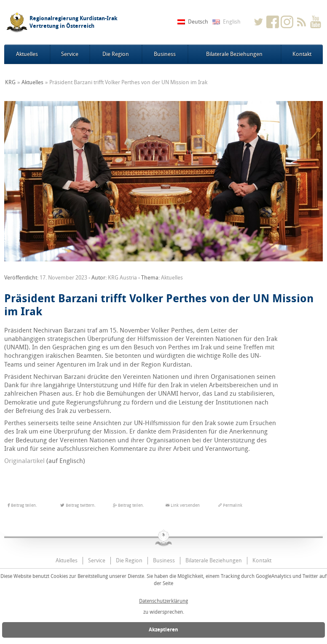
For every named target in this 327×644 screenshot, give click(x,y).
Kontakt (302, 54)
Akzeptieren (163, 630)
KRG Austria (122, 278)
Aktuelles (27, 54)
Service (70, 54)
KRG (10, 82)
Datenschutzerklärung (163, 601)
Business (165, 54)
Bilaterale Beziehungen (234, 54)
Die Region (116, 54)
